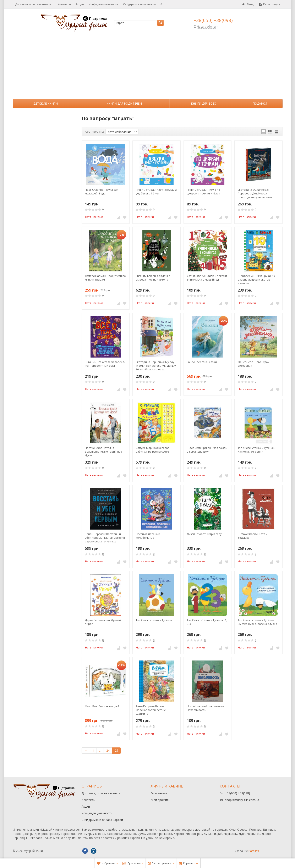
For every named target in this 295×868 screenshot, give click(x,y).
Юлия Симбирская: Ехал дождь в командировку (207, 450)
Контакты (64, 4)
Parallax (254, 851)
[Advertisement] (148, 68)
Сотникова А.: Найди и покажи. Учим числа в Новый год (207, 278)
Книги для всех (203, 103)
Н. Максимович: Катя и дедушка (253, 536)
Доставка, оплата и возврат (34, 4)
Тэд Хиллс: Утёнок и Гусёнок (154, 620)
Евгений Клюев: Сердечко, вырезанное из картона (153, 278)
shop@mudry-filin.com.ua (242, 800)
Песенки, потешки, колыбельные (148, 536)
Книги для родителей (124, 103)
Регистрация (269, 4)
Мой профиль (160, 800)
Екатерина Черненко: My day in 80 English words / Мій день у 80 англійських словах (156, 366)
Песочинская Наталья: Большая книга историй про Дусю (103, 452)
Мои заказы (159, 793)
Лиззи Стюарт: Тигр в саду (204, 534)
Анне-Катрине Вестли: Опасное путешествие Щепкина (151, 710)
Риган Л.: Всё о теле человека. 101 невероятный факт (105, 364)
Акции (80, 4)
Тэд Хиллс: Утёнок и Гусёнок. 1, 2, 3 (207, 622)
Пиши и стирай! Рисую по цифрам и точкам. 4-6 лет (203, 192)
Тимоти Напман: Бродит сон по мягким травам (105, 278)
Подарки (260, 103)
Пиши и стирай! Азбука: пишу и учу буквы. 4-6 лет (156, 192)
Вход (248, 4)
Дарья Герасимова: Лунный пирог (103, 622)
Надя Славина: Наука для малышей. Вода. (102, 192)
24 (108, 750)
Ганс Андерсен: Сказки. (202, 362)
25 (116, 750)
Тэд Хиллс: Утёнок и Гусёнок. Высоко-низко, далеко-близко (257, 622)
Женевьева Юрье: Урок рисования (253, 364)
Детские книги (46, 103)
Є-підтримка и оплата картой (143, 4)
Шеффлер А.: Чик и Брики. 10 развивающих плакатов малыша (256, 280)
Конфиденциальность (103, 4)
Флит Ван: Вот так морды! (102, 706)
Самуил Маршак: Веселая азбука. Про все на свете (152, 450)
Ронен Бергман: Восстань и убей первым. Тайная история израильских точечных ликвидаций (105, 538)
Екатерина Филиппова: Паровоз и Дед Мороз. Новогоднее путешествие (255, 193)
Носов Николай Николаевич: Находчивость (206, 708)
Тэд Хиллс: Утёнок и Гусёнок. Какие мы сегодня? (256, 450)
